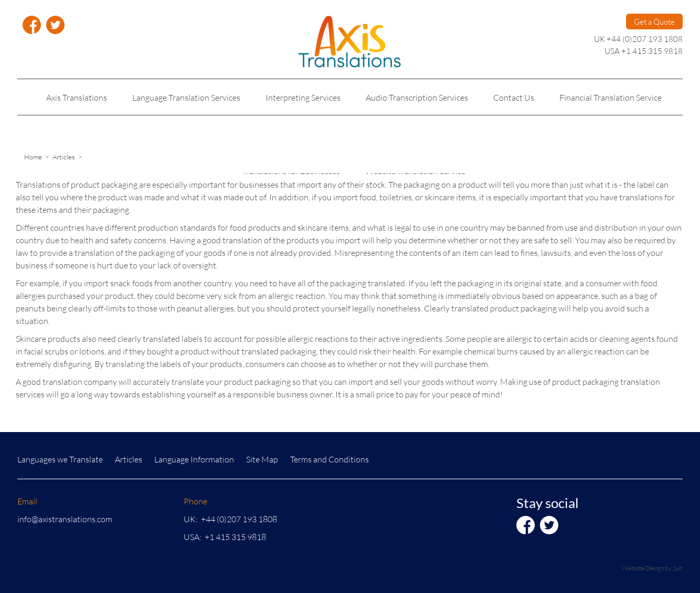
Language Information (194, 459)
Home (33, 157)
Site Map (262, 459)
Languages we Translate (60, 459)
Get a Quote (654, 21)
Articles (64, 157)
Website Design (643, 568)
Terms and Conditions (330, 459)
